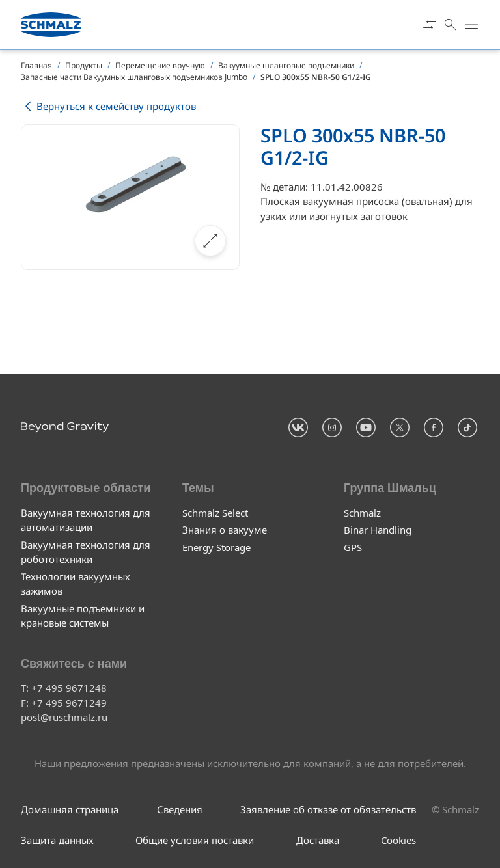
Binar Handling (378, 530)
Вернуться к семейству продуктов (108, 106)
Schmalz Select (215, 513)
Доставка (318, 840)
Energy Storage (216, 547)
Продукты (84, 65)
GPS (353, 547)
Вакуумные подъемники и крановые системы (83, 616)
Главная (36, 65)
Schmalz (362, 513)
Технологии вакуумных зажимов (76, 584)
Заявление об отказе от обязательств (328, 809)
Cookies (398, 840)
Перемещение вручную (160, 65)
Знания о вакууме (225, 530)
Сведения (180, 809)
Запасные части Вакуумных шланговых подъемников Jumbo (134, 77)
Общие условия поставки (195, 840)
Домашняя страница (70, 809)
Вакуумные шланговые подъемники (286, 65)
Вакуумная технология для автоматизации (86, 520)
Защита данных (57, 840)
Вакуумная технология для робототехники (86, 552)
